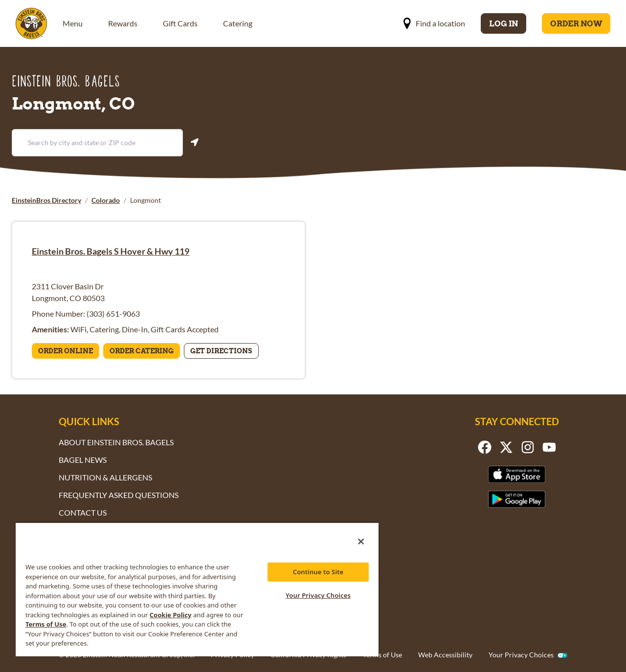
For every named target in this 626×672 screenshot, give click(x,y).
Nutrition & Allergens (105, 477)
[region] (197, 589)
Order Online (66, 351)
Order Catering (142, 351)
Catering (238, 23)
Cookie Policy (171, 615)
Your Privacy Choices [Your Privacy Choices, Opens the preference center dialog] (318, 595)
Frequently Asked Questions (119, 495)
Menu (73, 23)
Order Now (576, 23)
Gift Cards (180, 23)
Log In (503, 23)
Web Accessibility (445, 655)
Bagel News (83, 460)
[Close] (361, 542)
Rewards (123, 23)
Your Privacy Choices (521, 655)
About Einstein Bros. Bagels (116, 442)
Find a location (434, 23)
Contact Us (83, 512)
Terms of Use (382, 655)
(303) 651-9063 (113, 314)
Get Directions (221, 351)
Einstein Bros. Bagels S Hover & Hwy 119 (111, 251)
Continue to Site (318, 572)
